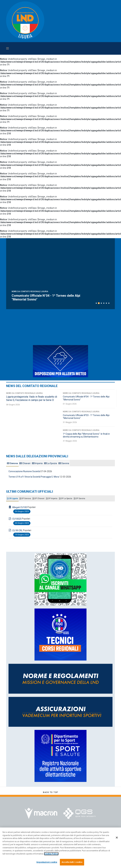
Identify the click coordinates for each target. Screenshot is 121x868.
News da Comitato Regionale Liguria (30, 291)
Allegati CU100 (20, 507)
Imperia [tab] (37, 463)
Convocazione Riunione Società (24, 471)
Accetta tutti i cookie (72, 862)
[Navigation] (46, 48)
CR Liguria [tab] (12, 498)
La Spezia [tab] (50, 463)
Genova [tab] (12, 463)
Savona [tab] (64, 463)
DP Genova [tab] (25, 498)
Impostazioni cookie (47, 862)
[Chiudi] (117, 838)
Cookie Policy (51, 854)
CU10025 (17, 519)
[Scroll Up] (51, 792)
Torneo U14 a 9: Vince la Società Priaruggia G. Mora (34, 477)
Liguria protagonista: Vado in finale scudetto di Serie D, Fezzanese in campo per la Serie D (51, 297)
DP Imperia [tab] (52, 498)
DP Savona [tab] (79, 498)
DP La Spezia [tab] (66, 498)
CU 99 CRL (17, 530)
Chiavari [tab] (25, 463)
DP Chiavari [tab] (38, 498)
